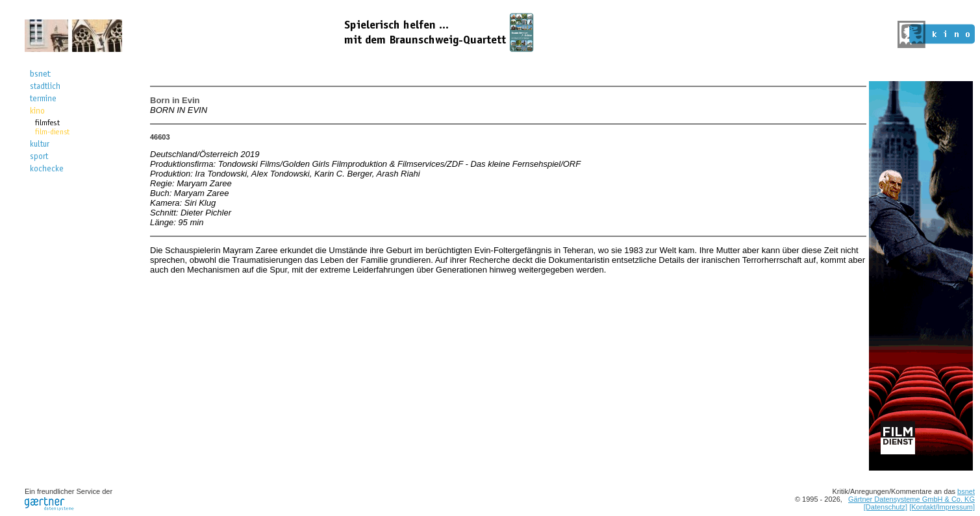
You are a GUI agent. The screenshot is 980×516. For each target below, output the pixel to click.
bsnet (966, 491)
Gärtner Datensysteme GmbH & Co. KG (911, 499)
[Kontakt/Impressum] (942, 507)
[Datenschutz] (886, 507)
